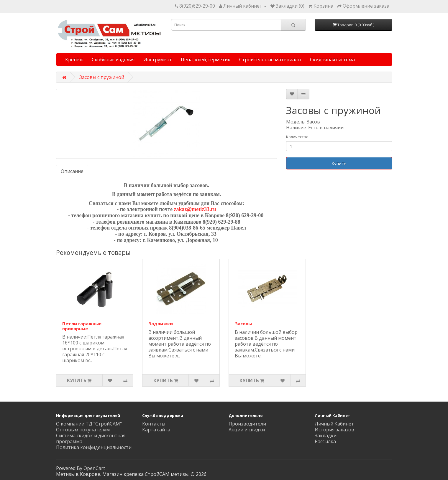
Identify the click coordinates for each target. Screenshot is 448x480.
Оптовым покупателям (83, 430)
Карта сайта (156, 430)
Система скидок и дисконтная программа (91, 438)
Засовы (243, 324)
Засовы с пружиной (102, 77)
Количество (297, 137)
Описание (72, 171)
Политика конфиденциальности (94, 447)
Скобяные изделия (113, 60)
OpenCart (94, 468)
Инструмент (158, 60)
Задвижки (161, 324)
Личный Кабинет (334, 424)
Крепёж (74, 60)
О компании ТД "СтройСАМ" (89, 424)
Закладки (326, 436)
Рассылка (325, 441)
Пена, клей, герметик (206, 60)
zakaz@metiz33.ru (195, 209)
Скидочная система (332, 60)
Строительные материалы (270, 60)
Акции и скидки (247, 430)
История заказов (334, 430)
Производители (247, 424)
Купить (339, 163)
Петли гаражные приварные (82, 326)
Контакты (154, 424)
